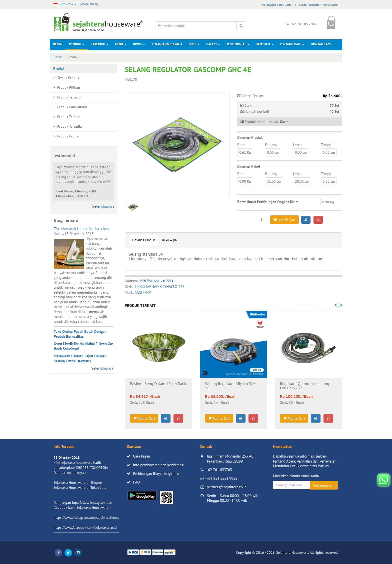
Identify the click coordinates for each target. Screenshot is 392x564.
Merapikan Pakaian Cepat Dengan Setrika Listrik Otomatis (80, 358)
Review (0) (169, 240)
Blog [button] (194, 44)
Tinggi (326, 145)
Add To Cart (284, 220)
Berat (241, 145)
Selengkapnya (103, 206)
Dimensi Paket (249, 166)
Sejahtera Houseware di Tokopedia (80, 488)
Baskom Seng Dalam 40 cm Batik (158, 384)
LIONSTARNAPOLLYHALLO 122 (160, 286)
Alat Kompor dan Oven (158, 280)
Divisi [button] (139, 44)
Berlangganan (324, 485)
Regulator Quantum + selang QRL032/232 (305, 386)
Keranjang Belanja (167, 44)
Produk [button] (77, 44)
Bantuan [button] (264, 44)
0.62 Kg (245, 152)
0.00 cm (273, 152)
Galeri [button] (213, 44)
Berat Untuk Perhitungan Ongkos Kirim (268, 202)
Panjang (271, 145)
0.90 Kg (245, 181)
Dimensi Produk (250, 137)
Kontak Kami (321, 44)
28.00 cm (302, 181)
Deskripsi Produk (143, 240)
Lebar (297, 145)
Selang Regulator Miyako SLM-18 (231, 386)
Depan (58, 44)
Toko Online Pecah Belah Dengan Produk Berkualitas (80, 334)
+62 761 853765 (219, 470)
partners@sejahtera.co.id (227, 487)
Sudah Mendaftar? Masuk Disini (319, 5)
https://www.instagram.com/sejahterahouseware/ (91, 518)
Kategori (100, 44)
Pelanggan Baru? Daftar (277, 5)
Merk (121, 44)
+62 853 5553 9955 (222, 478)
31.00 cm (274, 181)
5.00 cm (329, 181)
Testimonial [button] (238, 44)
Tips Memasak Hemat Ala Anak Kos (81, 229)
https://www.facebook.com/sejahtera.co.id (85, 528)
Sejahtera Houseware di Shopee (78, 483)
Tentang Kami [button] (292, 44)
